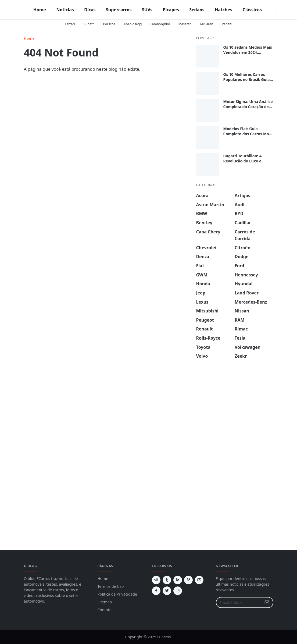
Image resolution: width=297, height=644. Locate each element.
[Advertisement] (237, 449)
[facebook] (269, 10)
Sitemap (105, 602)
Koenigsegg (133, 24)
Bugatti (89, 24)
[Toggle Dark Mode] (280, 10)
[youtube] (199, 580)
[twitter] (167, 591)
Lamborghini (160, 24)
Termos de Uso (111, 586)
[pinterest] (188, 580)
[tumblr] (167, 580)
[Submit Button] (267, 602)
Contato (105, 610)
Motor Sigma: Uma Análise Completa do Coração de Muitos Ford (248, 107)
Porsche (109, 24)
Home (103, 579)
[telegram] (156, 580)
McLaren (207, 24)
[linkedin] (178, 580)
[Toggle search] (284, 10)
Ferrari (70, 24)
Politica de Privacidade (117, 594)
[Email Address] (239, 602)
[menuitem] (40, 10)
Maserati (185, 24)
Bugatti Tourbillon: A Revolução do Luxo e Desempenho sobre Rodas (248, 161)
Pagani (227, 24)
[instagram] (273, 10)
